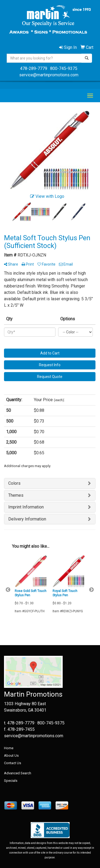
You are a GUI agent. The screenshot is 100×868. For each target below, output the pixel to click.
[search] (87, 58)
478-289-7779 (34, 68)
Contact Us (13, 763)
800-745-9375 (64, 68)
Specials (11, 781)
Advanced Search (18, 773)
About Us (11, 755)
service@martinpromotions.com (49, 75)
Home (9, 748)
